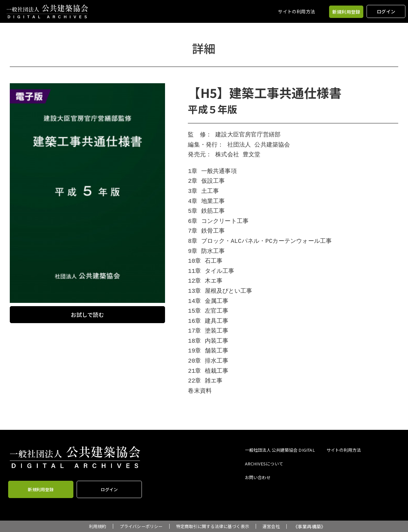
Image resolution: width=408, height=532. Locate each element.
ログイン (386, 11)
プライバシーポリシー (138, 526)
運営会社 (276, 526)
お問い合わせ (259, 476)
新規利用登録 (346, 12)
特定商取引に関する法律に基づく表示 (214, 526)
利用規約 (92, 526)
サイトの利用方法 (296, 11)
